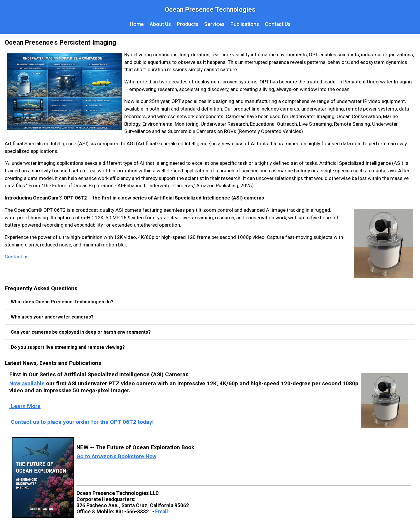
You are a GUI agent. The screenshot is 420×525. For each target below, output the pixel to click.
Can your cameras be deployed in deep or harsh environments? (81, 332)
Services (214, 24)
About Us (160, 24)
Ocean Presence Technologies (210, 9)
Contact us (17, 257)
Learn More (25, 406)
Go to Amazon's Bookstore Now (116, 456)
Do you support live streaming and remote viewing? (68, 347)
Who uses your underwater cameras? (52, 317)
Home (137, 24)
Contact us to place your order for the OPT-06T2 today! (82, 422)
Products (188, 24)
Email (162, 512)
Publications (245, 24)
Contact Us (278, 24)
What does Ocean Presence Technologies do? (62, 302)
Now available (27, 383)
